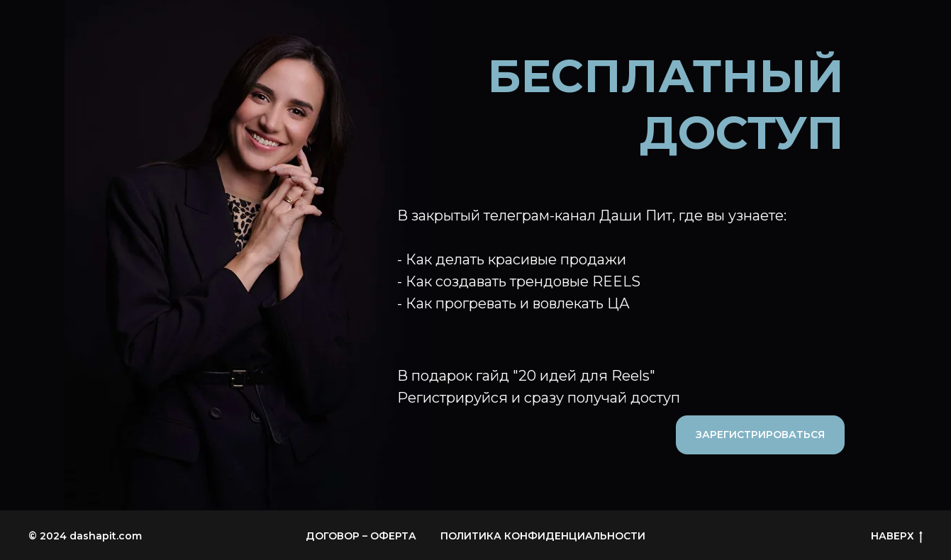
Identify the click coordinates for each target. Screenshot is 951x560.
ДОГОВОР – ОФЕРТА (361, 536)
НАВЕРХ (897, 536)
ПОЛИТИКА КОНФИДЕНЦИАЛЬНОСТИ (543, 536)
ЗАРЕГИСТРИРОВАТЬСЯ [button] (760, 435)
